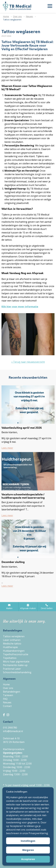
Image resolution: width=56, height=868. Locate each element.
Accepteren (28, 859)
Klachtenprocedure (14, 749)
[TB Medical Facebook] (4, 715)
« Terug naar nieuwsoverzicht (28, 362)
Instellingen (28, 841)
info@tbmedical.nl (13, 731)
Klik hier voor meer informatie (20, 307)
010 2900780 (10, 728)
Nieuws (7, 702)
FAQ (5, 699)
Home (6, 684)
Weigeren (28, 850)
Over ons (8, 688)
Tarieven (8, 695)
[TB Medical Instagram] (8, 715)
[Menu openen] (50, 6)
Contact (7, 706)
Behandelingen (11, 692)
